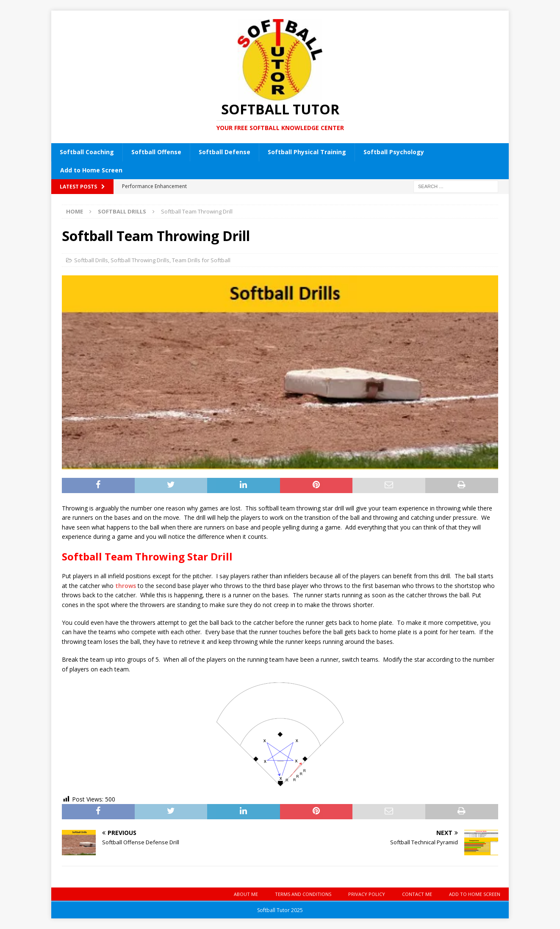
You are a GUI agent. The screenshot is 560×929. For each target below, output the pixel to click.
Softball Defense (225, 152)
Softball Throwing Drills (140, 260)
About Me (246, 894)
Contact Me (417, 894)
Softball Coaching (87, 152)
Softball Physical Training (307, 152)
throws (126, 586)
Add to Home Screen (91, 170)
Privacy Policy (367, 894)
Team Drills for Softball (201, 260)
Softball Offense (156, 152)
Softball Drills (91, 260)
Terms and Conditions (303, 894)
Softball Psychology (394, 152)
